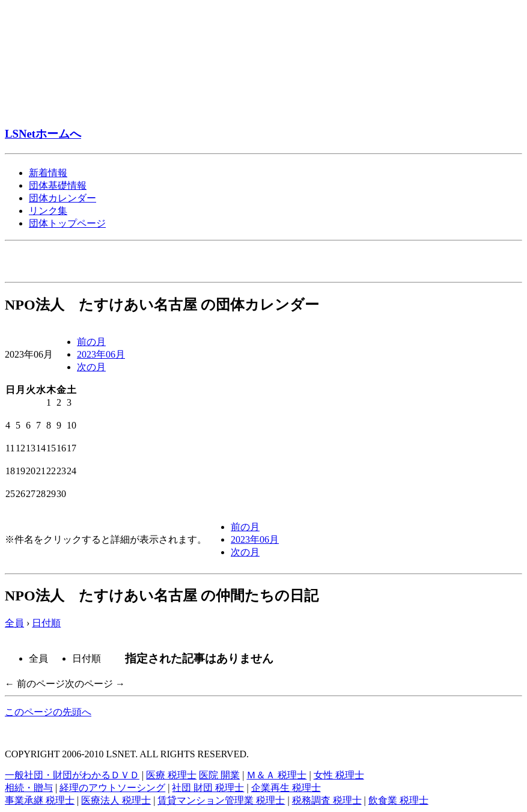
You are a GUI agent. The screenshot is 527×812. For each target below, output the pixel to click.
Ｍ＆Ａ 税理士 (276, 775)
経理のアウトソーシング (112, 788)
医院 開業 (219, 775)
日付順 (46, 623)
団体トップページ (67, 223)
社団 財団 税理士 (208, 788)
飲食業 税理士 (398, 800)
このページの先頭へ (48, 712)
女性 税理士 (339, 775)
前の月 (91, 342)
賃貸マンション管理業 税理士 (221, 800)
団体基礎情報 (58, 185)
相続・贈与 (29, 788)
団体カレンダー (62, 198)
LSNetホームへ (43, 134)
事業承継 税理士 (40, 800)
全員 (14, 623)
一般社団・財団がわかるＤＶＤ (72, 775)
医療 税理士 (171, 775)
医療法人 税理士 (116, 800)
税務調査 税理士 (327, 800)
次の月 (91, 367)
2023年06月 (101, 354)
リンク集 (48, 211)
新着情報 (48, 173)
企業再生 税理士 (286, 788)
